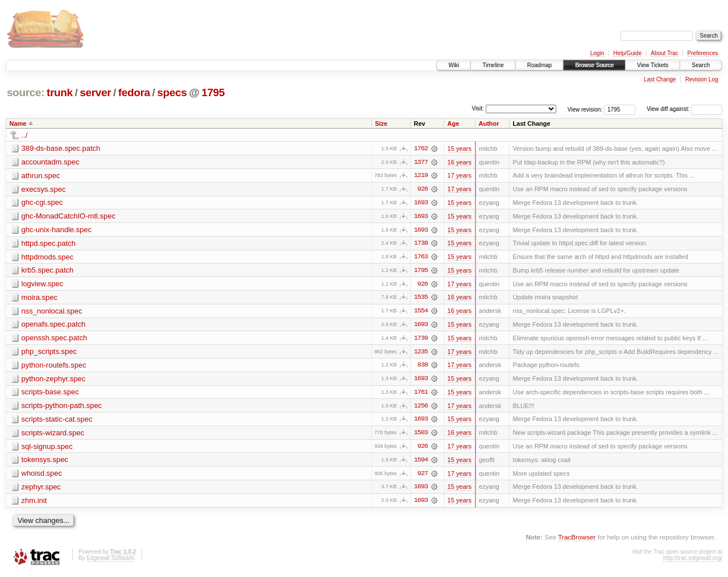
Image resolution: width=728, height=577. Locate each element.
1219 (421, 176)
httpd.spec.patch (49, 244)
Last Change (660, 79)
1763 (421, 258)
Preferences (703, 53)
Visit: (478, 108)
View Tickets (653, 65)
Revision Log (702, 79)
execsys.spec (44, 189)
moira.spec (40, 298)
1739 (421, 340)
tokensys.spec (45, 462)
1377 (421, 162)
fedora (134, 92)
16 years (460, 162)
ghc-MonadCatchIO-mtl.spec (69, 217)
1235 (421, 353)
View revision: (585, 109)
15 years (460, 149)
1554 (421, 312)
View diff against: (684, 109)
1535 (421, 299)
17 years (460, 176)
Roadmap (539, 65)
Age (454, 123)
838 (423, 367)
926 (423, 189)
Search (701, 65)
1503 (421, 435)
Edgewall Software (110, 561)
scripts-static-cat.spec (57, 421)
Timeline (493, 65)
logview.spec (43, 285)
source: (26, 92)
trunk (60, 92)
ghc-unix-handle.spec (57, 230)
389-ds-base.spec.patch (61, 148)
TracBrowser (577, 540)
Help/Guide (627, 53)
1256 (421, 408)
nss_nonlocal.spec (52, 312)
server (95, 92)
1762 (421, 149)
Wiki (454, 65)
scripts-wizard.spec (53, 435)
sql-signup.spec (47, 449)
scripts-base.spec (50, 394)
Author (489, 123)
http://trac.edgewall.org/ (693, 561)
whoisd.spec (42, 476)
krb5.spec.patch (48, 271)
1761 (421, 394)
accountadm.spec (51, 162)
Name (18, 123)
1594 (421, 463)
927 (423, 476)
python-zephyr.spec (54, 380)
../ (25, 135)
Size (381, 123)
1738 (421, 244)
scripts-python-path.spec (62, 408)
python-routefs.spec (54, 367)
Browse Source (594, 65)
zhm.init (34, 503)
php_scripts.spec (49, 353)
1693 (421, 203)
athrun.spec (41, 176)
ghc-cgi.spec (42, 203)
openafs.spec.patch (54, 326)
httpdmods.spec (48, 257)
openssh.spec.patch (55, 339)
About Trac (664, 53)
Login (597, 53)
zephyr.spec (41, 490)
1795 (213, 92)
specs (172, 92)
